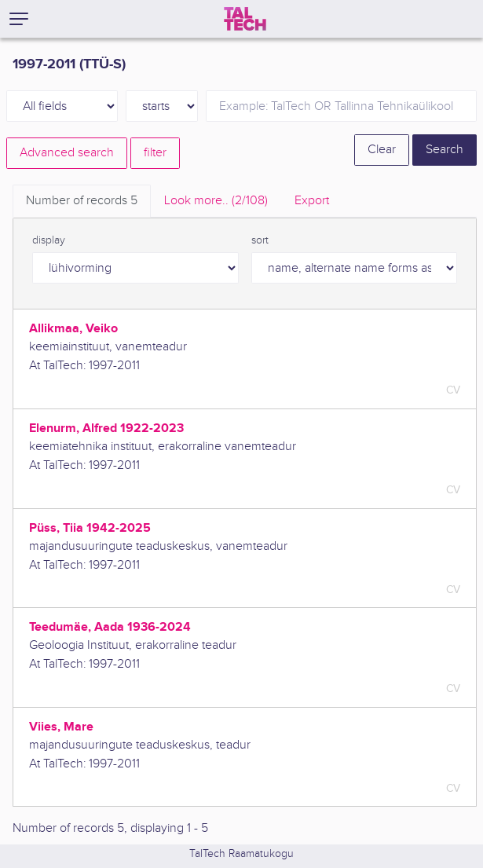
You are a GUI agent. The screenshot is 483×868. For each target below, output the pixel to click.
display (49, 240)
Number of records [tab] (82, 201)
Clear (382, 150)
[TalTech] (245, 19)
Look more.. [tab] (216, 201)
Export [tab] (312, 201)
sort (260, 240)
